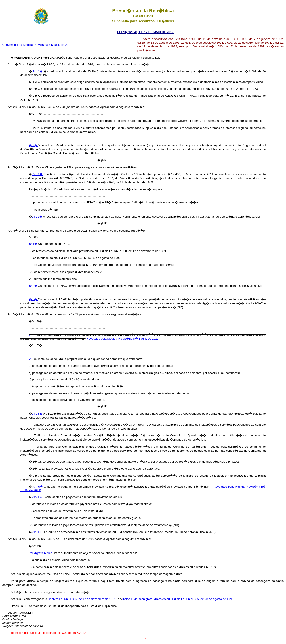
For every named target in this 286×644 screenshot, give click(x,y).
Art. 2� (38, 217)
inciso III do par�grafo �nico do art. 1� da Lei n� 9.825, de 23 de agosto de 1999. (178, 599)
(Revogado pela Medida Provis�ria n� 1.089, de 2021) (123, 339)
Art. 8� (38, 414)
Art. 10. (38, 497)
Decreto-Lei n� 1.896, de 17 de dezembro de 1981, (83, 599)
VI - (32, 335)
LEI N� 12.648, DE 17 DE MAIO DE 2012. (146, 32)
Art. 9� (38, 487)
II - (31, 202)
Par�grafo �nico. (41, 553)
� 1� (33, 244)
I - (31, 121)
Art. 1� (38, 71)
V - (31, 359)
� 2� (33, 145)
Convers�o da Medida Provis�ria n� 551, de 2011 (37, 45)
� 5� (33, 299)
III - (31, 210)
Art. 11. (38, 532)
